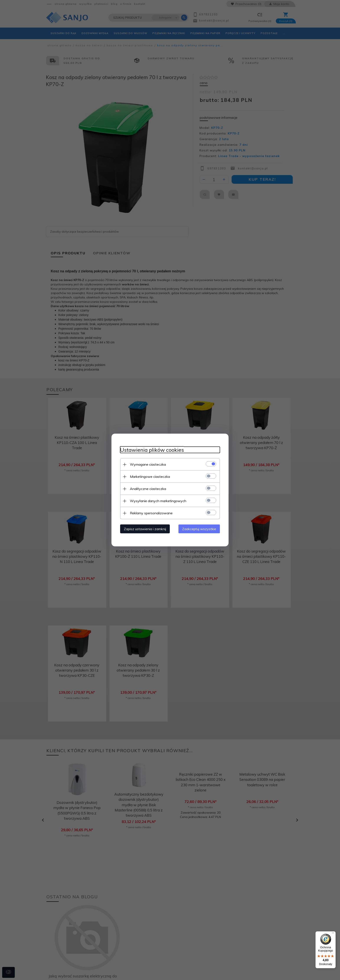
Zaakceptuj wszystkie (199, 529)
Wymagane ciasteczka (148, 464)
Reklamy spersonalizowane (151, 513)
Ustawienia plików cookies (152, 450)
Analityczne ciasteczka (148, 489)
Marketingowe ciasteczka (150, 477)
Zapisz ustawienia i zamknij (145, 529)
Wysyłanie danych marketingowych (158, 501)
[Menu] (333, 934)
